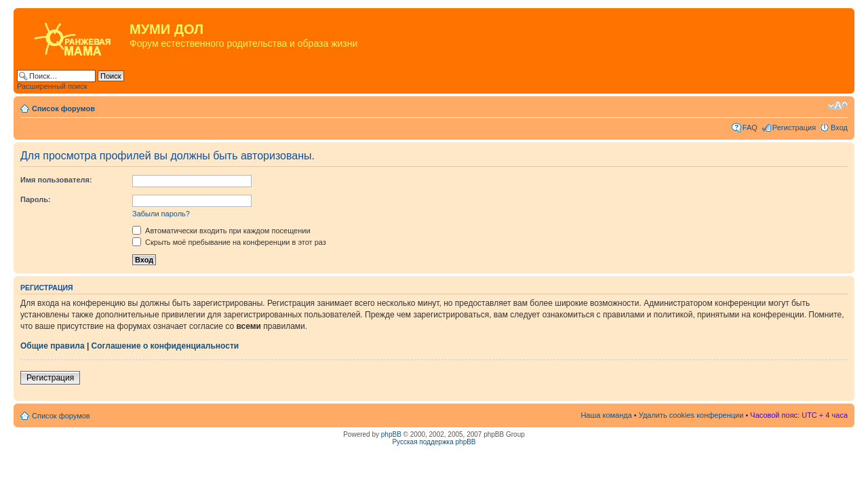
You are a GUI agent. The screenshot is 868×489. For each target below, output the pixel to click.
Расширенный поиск (52, 86)
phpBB (391, 434)
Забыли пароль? (161, 214)
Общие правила (53, 346)
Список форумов (63, 109)
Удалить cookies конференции (691, 415)
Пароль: (36, 199)
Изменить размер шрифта (838, 106)
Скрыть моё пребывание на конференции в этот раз (229, 242)
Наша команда (606, 415)
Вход (839, 128)
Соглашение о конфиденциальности (165, 346)
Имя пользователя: (56, 180)
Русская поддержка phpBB (434, 442)
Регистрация (794, 128)
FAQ (750, 128)
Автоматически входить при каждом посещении (221, 231)
